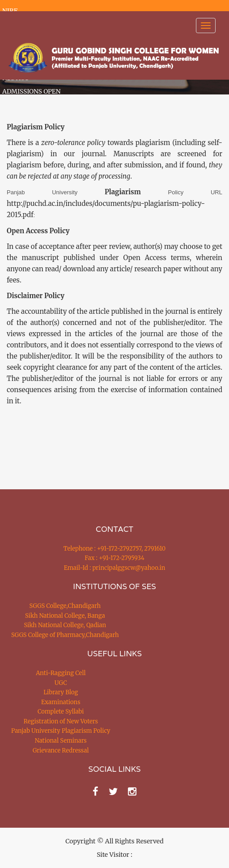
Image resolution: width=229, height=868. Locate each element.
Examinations (61, 702)
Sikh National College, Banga (65, 616)
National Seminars (61, 741)
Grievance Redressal (61, 750)
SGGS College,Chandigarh (65, 606)
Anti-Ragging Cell (61, 673)
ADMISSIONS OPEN (32, 91)
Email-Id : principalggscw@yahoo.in (115, 568)
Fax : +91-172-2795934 (114, 558)
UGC (61, 683)
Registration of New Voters (61, 721)
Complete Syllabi (61, 712)
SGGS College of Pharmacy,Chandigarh (65, 635)
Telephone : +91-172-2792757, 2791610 (114, 549)
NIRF (10, 11)
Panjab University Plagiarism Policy (61, 731)
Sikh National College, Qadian (65, 625)
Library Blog (61, 692)
